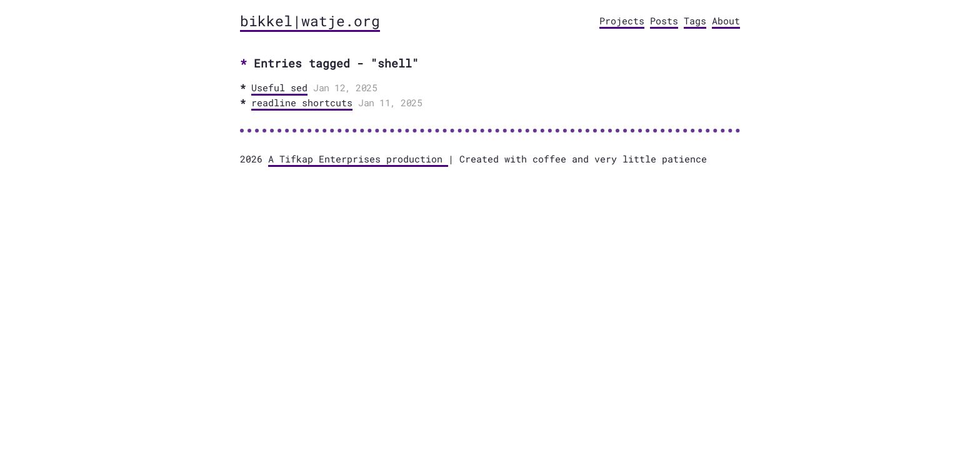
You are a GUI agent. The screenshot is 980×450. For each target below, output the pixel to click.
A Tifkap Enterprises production (358, 159)
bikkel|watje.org (310, 21)
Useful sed (279, 87)
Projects (622, 21)
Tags (695, 21)
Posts (664, 21)
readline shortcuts (302, 102)
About (726, 21)
